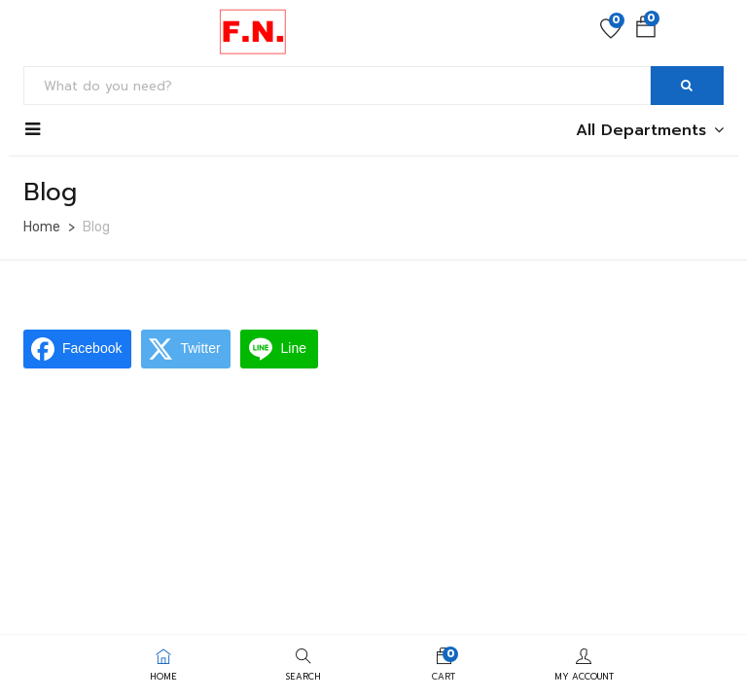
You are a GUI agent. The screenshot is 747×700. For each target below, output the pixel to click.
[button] (646, 31)
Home (42, 227)
